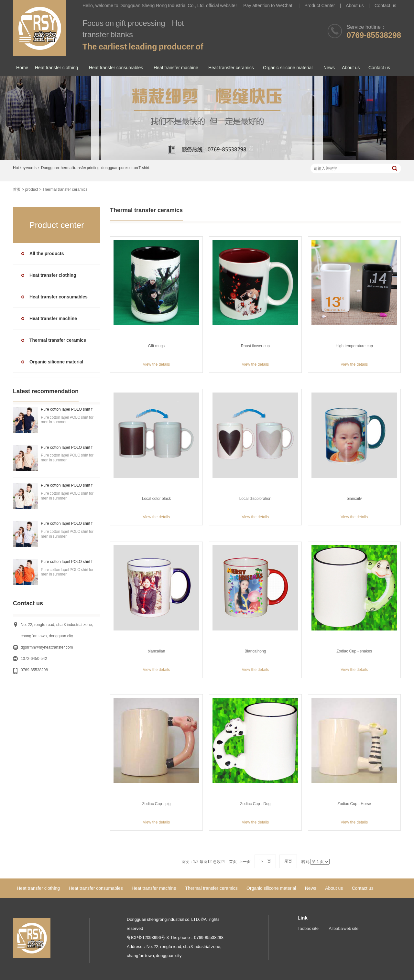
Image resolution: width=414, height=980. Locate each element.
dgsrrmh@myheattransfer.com (47, 647)
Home (22, 68)
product (32, 189)
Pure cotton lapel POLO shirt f (66, 409)
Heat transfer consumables (116, 68)
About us (355, 5)
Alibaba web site (344, 928)
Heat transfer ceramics (231, 68)
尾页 (288, 861)
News (329, 68)
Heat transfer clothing (56, 68)
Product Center (320, 5)
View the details (157, 364)
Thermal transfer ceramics (65, 189)
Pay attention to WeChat (268, 5)
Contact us (385, 5)
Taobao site (308, 928)
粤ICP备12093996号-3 (148, 937)
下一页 (265, 861)
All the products (47, 253)
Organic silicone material (288, 68)
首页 (17, 189)
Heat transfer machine (176, 68)
